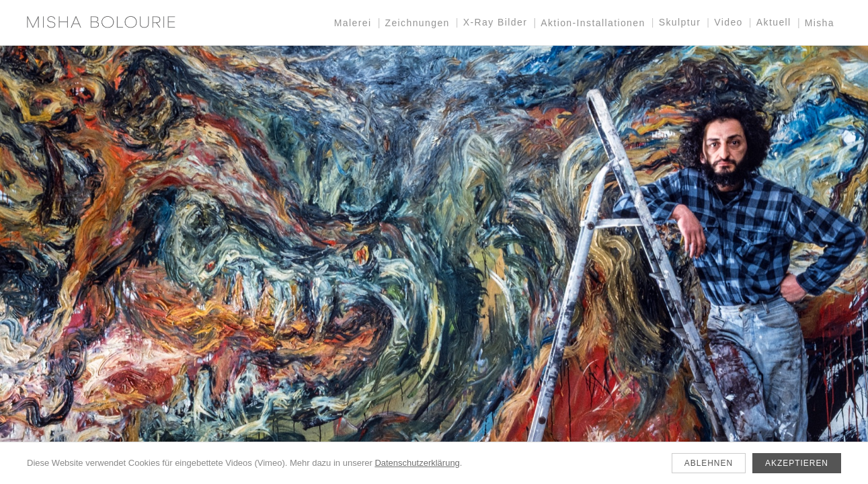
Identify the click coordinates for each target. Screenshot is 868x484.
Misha (820, 23)
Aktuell (774, 22)
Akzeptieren (797, 463)
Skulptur (680, 22)
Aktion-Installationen (593, 23)
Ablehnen (709, 463)
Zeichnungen (417, 23)
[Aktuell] (434, 265)
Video (728, 22)
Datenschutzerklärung (417, 463)
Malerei (353, 23)
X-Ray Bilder (495, 22)
